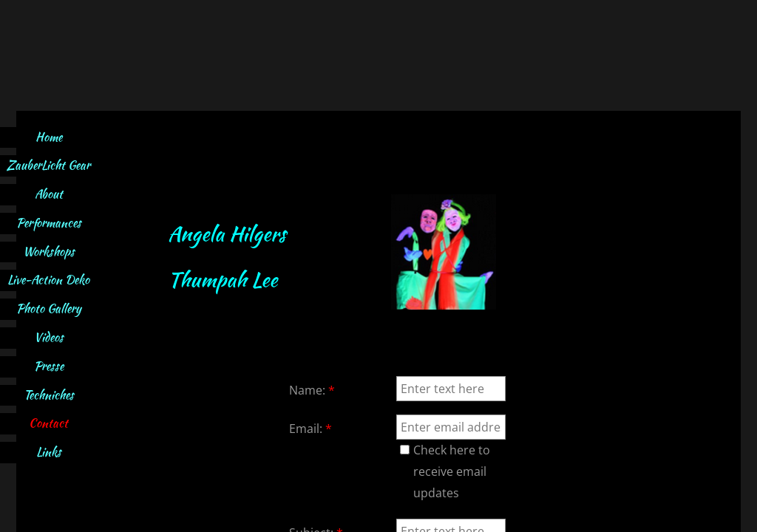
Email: (310, 429)
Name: (312, 390)
